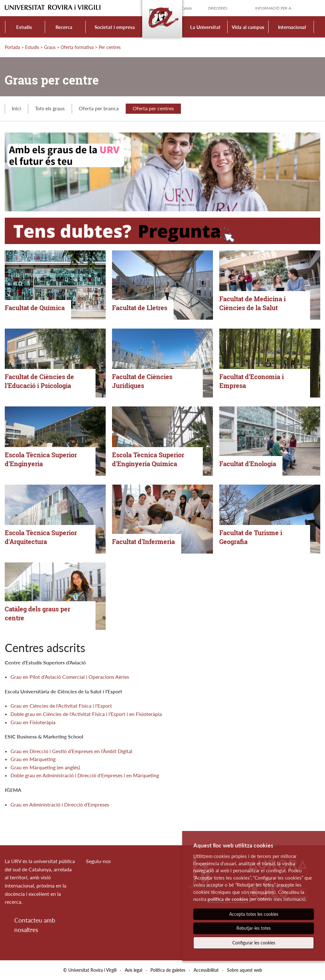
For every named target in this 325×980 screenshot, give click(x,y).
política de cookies (228, 899)
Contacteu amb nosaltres (35, 925)
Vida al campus (248, 27)
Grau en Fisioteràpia (33, 722)
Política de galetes (168, 970)
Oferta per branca (99, 108)
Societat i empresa (115, 27)
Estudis (24, 27)
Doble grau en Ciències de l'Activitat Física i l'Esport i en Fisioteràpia (86, 714)
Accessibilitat (206, 970)
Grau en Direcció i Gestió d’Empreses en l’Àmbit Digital (71, 751)
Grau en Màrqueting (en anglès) (45, 767)
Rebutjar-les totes (254, 928)
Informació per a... (275, 8)
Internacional (292, 27)
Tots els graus (50, 108)
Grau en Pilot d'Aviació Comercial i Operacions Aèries (70, 677)
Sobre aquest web (245, 970)
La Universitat (205, 27)
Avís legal (133, 970)
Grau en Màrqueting (33, 759)
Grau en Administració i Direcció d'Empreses (60, 804)
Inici (16, 108)
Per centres (110, 47)
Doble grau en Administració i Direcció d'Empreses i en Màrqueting (85, 775)
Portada (12, 47)
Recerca (64, 27)
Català (186, 8)
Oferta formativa (77, 47)
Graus (50, 47)
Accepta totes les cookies (254, 914)
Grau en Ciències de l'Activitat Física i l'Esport (61, 706)
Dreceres (218, 8)
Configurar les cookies (254, 943)
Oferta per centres (153, 108)
